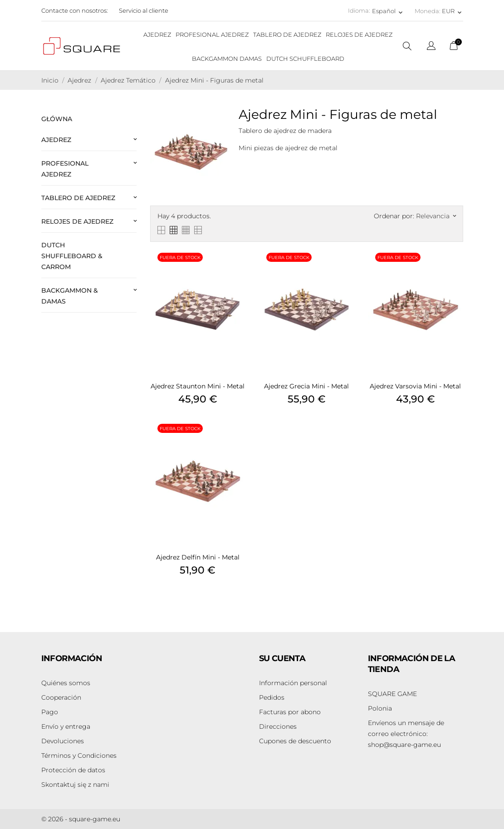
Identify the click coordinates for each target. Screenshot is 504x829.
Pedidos (272, 697)
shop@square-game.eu (406, 734)
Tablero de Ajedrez (78, 198)
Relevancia (436, 216)
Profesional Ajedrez (65, 169)
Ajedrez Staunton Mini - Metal (198, 386)
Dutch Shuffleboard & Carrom (72, 256)
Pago (50, 712)
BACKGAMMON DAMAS (227, 59)
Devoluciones (63, 741)
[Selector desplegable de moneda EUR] (453, 11)
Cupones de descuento (295, 741)
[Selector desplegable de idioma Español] (388, 11)
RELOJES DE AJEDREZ (359, 34)
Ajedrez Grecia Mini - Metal (306, 386)
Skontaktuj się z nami (75, 785)
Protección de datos (73, 770)
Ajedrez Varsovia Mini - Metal (415, 386)
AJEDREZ (157, 34)
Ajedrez (56, 140)
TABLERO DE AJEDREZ (287, 34)
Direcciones (278, 726)
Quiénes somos (66, 683)
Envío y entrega (66, 726)
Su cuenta (282, 658)
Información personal (293, 683)
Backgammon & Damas (70, 296)
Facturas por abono (290, 712)
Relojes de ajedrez (77, 221)
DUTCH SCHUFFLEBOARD (305, 59)
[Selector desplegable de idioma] (431, 47)
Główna (57, 119)
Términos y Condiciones (79, 755)
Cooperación (61, 697)
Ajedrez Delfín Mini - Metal (198, 557)
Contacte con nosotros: (75, 10)
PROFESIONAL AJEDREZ (212, 34)
